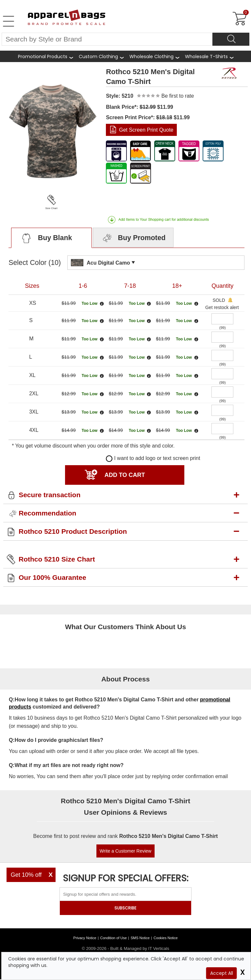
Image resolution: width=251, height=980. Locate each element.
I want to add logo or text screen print (153, 458)
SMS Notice (140, 938)
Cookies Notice (166, 938)
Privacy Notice (85, 938)
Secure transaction (50, 495)
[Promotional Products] (45, 56)
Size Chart (51, 208)
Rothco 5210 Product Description (73, 531)
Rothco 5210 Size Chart (57, 559)
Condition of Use (114, 938)
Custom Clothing (98, 57)
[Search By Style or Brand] (107, 39)
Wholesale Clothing (151, 57)
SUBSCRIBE (125, 908)
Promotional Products (43, 57)
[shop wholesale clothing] (154, 56)
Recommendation (47, 513)
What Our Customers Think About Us (125, 627)
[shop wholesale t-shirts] (209, 56)
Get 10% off (26, 875)
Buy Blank (46, 238)
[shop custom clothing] (101, 56)
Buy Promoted (133, 238)
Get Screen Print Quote (146, 130)
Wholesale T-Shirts (206, 57)
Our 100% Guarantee (52, 577)
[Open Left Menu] (8, 21)
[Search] (231, 39)
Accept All (222, 973)
